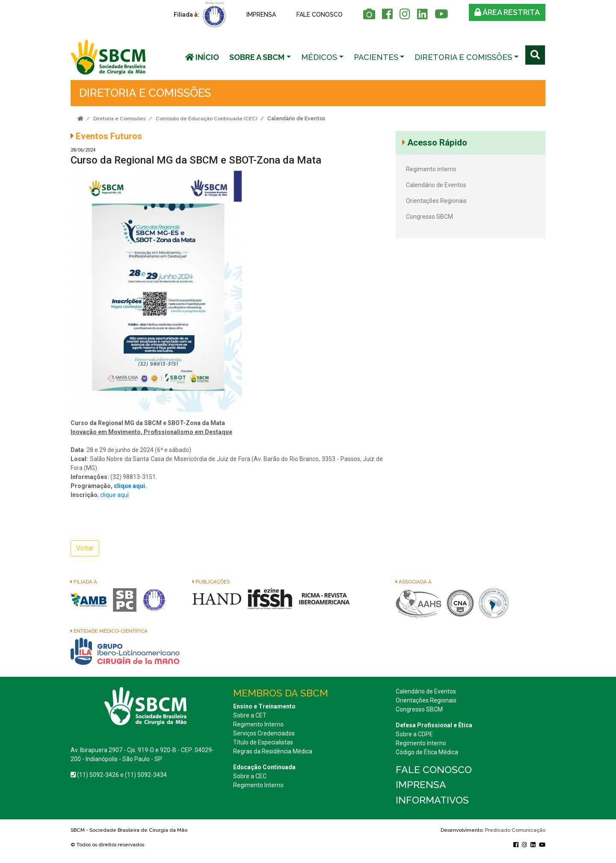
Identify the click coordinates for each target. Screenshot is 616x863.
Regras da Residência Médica (273, 751)
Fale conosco (320, 15)
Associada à (414, 582)
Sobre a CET (250, 715)
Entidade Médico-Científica (109, 631)
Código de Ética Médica (427, 752)
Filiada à (84, 582)
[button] (260, 57)
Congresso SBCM (429, 217)
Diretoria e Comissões (463, 57)
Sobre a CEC (250, 776)
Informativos (432, 800)
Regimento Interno (258, 724)
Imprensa (261, 15)
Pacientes (376, 57)
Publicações (211, 582)
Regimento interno (431, 169)
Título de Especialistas (263, 742)
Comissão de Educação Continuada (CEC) (206, 119)
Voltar (85, 548)
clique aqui (129, 486)
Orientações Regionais (436, 201)
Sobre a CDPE (414, 734)
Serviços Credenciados (264, 733)
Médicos (319, 57)
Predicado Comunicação (515, 830)
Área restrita (507, 12)
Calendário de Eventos (436, 185)
